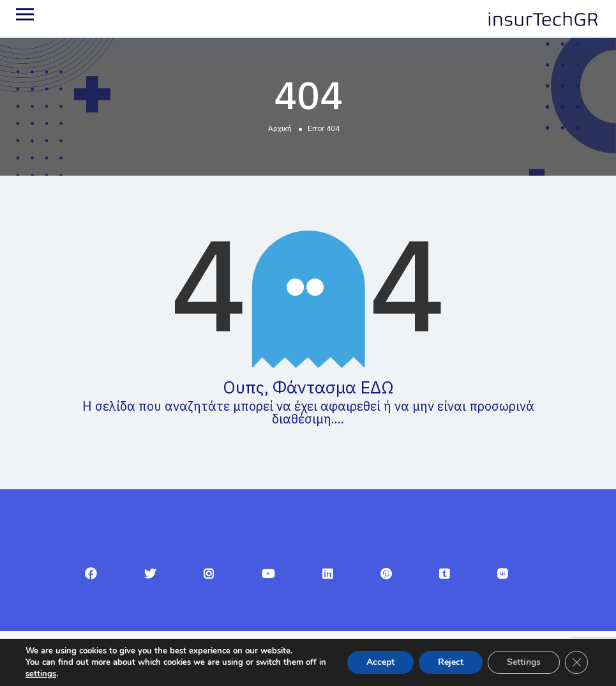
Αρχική (280, 128)
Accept (380, 662)
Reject (451, 662)
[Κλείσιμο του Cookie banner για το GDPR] (576, 662)
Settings (524, 662)
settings (41, 674)
